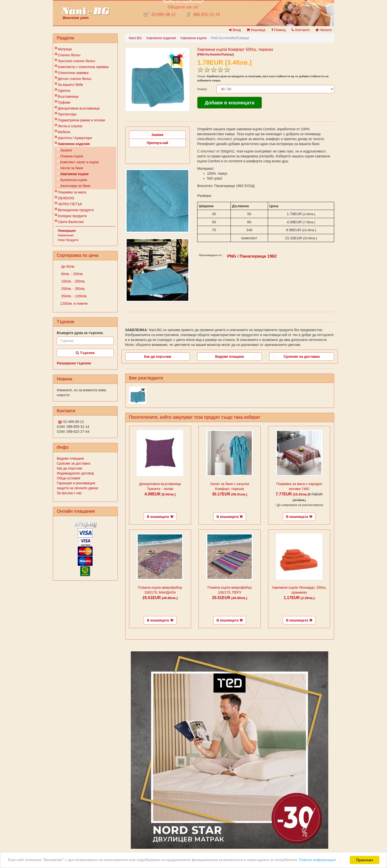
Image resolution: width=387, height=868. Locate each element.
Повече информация (319, 860)
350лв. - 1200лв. (74, 296)
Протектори (67, 114)
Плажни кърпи (72, 156)
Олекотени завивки (73, 73)
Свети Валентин (71, 222)
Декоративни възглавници (79, 108)
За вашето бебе (70, 85)
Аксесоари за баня (75, 186)
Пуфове (64, 102)
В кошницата (160, 517)
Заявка (157, 135)
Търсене (85, 353)
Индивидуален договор (75, 473)
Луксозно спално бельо (77, 61)
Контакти (300, 30)
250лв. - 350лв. (73, 289)
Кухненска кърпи (74, 180)
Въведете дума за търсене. (80, 333)
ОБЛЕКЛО (66, 198)
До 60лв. (68, 266)
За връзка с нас (69, 493)
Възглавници (68, 96)
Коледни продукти (72, 216)
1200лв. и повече (74, 303)
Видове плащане (70, 458)
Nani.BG (135, 38)
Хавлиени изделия (74, 144)
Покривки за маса (72, 192)
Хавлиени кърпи (74, 174)
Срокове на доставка (302, 357)
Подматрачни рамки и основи (81, 120)
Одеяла (64, 91)
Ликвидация (67, 231)
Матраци (65, 49)
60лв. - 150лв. (72, 274)
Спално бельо (69, 55)
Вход (235, 30)
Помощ (279, 30)
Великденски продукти (76, 210)
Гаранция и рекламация (76, 483)
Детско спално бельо (75, 79)
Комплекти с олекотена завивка (83, 67)
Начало (324, 30)
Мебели (64, 132)
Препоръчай (157, 143)
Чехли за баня (72, 168)
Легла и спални (70, 126)
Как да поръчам (69, 468)
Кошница (256, 30)
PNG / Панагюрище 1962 (252, 256)
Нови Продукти (68, 240)
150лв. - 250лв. (73, 281)
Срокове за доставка (73, 463)
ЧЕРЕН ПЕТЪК (70, 204)
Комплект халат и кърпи (79, 162)
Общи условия (68, 478)
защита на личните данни (77, 488)
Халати (66, 150)
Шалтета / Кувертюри (75, 138)
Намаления (66, 235)
